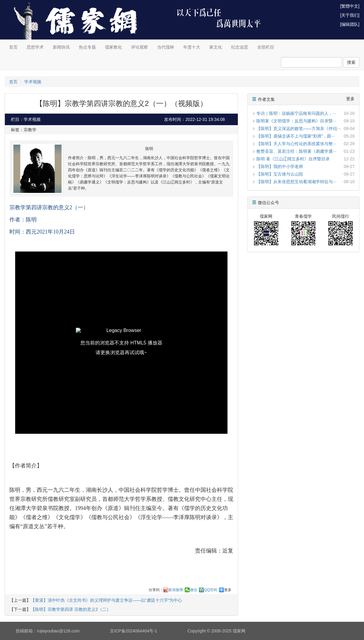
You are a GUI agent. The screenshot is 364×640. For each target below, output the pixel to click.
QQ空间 (211, 590)
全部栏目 (266, 47)
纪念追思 (240, 47)
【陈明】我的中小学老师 (280, 166)
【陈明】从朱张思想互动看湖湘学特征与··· (296, 182)
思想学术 (35, 47)
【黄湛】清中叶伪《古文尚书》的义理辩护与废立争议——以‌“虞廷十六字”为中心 (106, 600)
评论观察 (140, 47)
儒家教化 (113, 47)
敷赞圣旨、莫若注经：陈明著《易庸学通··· (296, 151)
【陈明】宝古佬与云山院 (280, 174)
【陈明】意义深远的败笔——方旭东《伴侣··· (298, 128)
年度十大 (192, 47)
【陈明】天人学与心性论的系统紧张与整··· (296, 144)
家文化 (216, 47)
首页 (13, 47)
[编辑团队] (350, 24)
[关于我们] (350, 15)
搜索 (351, 62)
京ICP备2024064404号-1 (133, 631)
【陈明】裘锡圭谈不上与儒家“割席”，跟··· (296, 136)
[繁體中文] (350, 6)
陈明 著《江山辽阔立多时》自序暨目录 (293, 159)
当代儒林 (166, 47)
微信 (194, 590)
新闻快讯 (61, 47)
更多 (228, 590)
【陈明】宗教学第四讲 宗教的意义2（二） (71, 609)
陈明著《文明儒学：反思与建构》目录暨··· (296, 121)
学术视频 (33, 82)
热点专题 (87, 47)
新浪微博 (176, 590)
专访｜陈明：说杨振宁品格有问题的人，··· (296, 113)
